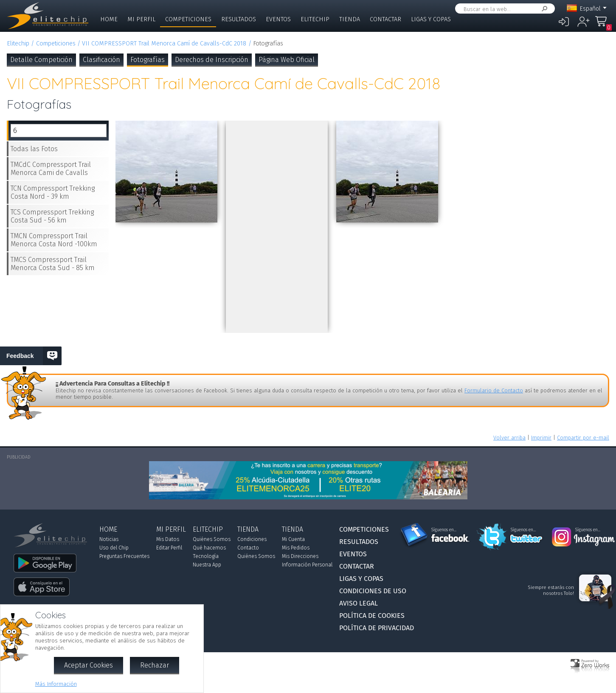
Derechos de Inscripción (212, 60)
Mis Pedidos (296, 548)
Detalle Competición (41, 60)
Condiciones (252, 539)
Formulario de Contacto (494, 390)
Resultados (239, 19)
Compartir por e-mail (583, 438)
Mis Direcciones (300, 556)
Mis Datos (168, 539)
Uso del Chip (114, 548)
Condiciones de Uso (373, 591)
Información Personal (307, 565)
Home (109, 19)
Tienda (350, 19)
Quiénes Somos (212, 539)
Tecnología (206, 556)
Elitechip (315, 19)
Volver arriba (509, 438)
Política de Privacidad (377, 628)
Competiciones (188, 19)
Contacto (248, 548)
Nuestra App (207, 565)
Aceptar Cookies (89, 665)
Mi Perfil (141, 19)
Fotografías (148, 60)
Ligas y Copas (431, 19)
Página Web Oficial (287, 60)
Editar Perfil (169, 548)
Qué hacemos (209, 548)
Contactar (385, 19)
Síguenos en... (444, 530)
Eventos (278, 19)
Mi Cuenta (293, 539)
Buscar (543, 9)
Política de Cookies (372, 616)
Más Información (56, 684)
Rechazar (155, 665)
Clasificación (101, 60)
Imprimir (541, 438)
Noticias (109, 539)
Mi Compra (603, 25)
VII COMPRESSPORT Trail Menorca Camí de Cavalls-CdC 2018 (164, 44)
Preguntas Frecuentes (124, 556)
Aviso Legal (359, 603)
